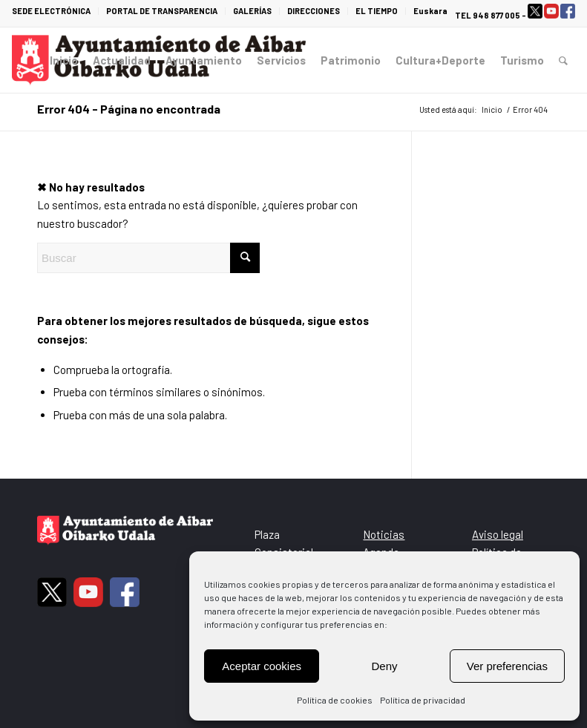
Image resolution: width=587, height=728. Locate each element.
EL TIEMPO (377, 11)
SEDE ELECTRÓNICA (51, 11)
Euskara (430, 11)
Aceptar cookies (262, 666)
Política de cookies (335, 700)
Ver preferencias (507, 666)
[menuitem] (55, 11)
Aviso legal (498, 534)
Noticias (384, 534)
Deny (384, 666)
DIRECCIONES (314, 11)
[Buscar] (563, 60)
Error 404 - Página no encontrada (129, 109)
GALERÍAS (252, 11)
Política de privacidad (423, 700)
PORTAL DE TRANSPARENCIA (162, 11)
